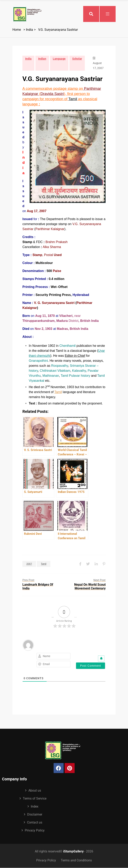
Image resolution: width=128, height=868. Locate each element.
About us (35, 790)
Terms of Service (35, 798)
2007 (29, 564)
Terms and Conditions (76, 860)
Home (17, 30)
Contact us (35, 822)
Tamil (58, 392)
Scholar (77, 59)
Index (35, 806)
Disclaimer (35, 814)
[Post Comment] (90, 666)
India (29, 30)
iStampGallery (73, 851)
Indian (42, 59)
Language (59, 59)
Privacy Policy (35, 830)
